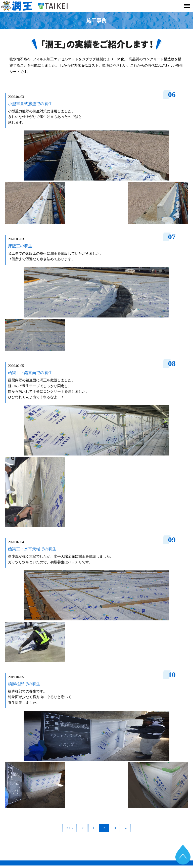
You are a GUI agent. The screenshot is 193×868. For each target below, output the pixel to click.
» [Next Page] (126, 828)
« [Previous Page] (83, 828)
